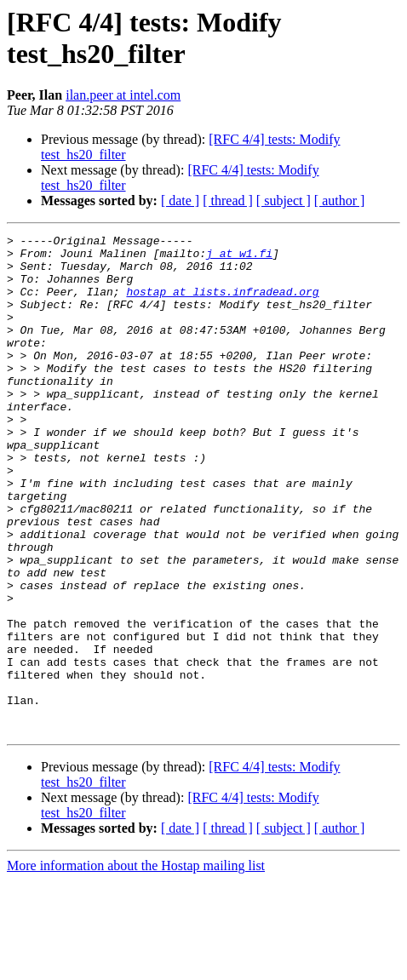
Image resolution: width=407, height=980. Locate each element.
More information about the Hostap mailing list (136, 965)
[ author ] (340, 201)
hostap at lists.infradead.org (222, 304)
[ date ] (180, 201)
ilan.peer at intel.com (123, 95)
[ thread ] (228, 201)
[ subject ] (284, 201)
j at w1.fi (239, 258)
